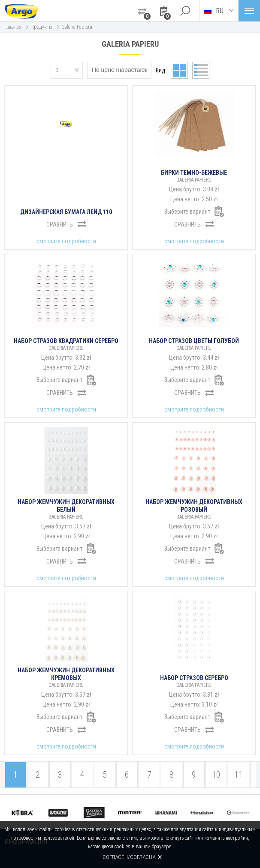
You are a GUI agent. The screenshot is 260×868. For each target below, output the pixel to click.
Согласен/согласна (129, 857)
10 (216, 775)
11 (239, 775)
